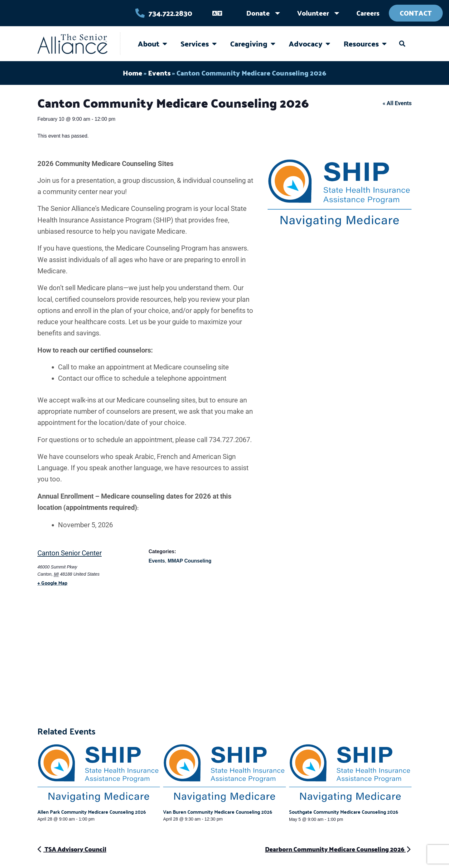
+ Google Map (52, 583)
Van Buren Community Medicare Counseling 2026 (218, 812)
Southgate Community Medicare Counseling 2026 (344, 812)
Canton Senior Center (70, 553)
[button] (402, 44)
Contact (416, 13)
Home (133, 73)
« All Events (397, 103)
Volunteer (313, 13)
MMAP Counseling (190, 561)
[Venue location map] (224, 663)
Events (159, 73)
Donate (258, 13)
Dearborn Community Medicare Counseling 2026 (338, 849)
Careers (368, 13)
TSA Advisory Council (72, 849)
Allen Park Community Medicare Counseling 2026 (92, 812)
